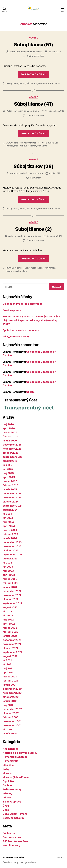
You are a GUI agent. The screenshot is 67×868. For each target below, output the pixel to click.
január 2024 (10, 538)
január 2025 (10, 489)
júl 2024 (7, 514)
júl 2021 (7, 660)
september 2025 (12, 457)
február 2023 (10, 583)
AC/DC (10, 143)
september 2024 (12, 506)
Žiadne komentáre (35, 56)
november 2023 (12, 546)
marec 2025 (10, 481)
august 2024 (10, 510)
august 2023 (10, 559)
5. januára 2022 (55, 236)
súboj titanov (54, 83)
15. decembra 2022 (55, 111)
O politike (8, 781)
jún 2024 (8, 518)
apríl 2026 (9, 428)
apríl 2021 (9, 672)
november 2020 (12, 693)
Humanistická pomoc (15, 757)
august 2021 (10, 656)
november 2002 (12, 721)
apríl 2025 (9, 477)
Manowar (43, 83)
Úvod (6, 806)
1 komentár (35, 178)
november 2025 (12, 449)
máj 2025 (8, 473)
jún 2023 (8, 567)
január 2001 (10, 734)
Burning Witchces (15, 268)
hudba (22, 83)
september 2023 (12, 555)
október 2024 (11, 502)
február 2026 (10, 437)
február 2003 (11, 717)
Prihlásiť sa (9, 833)
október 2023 (11, 550)
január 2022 (10, 636)
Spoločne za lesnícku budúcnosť (21, 330)
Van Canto (42, 146)
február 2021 (10, 681)
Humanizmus (10, 761)
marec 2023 (10, 579)
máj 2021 (8, 668)
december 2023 (12, 542)
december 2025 (12, 445)
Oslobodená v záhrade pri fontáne (22, 304)
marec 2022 (10, 628)
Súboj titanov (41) (33, 104)
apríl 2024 (9, 526)
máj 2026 (8, 424)
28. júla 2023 (55, 52)
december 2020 (12, 689)
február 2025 (10, 485)
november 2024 (12, 498)
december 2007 (12, 709)
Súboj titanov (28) (33, 166)
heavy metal (12, 83)
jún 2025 (8, 469)
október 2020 (11, 697)
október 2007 (11, 713)
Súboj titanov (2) (33, 229)
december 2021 (12, 640)
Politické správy (12, 789)
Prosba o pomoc (12, 310)
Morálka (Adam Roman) (17, 777)
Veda (6, 810)
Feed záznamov (12, 837)
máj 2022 (8, 620)
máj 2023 (8, 571)
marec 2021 (10, 677)
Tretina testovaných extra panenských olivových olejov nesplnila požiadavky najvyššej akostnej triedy (31, 320)
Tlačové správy (12, 802)
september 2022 (12, 603)
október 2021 (10, 648)
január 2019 (10, 701)
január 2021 (10, 685)
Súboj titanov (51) (33, 45)
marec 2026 (10, 432)
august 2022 (10, 607)
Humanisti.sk (18, 857)
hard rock (18, 143)
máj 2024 (8, 522)
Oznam (30, 392)
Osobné (33, 38)
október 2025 (11, 453)
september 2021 (12, 652)
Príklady (7, 793)
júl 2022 (7, 611)
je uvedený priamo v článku (29, 52)
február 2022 (10, 632)
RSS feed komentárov (15, 841)
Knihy (6, 769)
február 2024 (10, 534)
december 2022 (12, 591)
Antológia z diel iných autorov (20, 753)
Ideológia (8, 765)
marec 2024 (10, 530)
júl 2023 (7, 563)
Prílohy (7, 798)
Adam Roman (11, 749)
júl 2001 (7, 729)
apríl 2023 (9, 575)
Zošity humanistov (14, 818)
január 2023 (10, 587)
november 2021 (12, 644)
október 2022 (11, 599)
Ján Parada (32, 83)
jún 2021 (8, 664)
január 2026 (10, 441)
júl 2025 (7, 465)
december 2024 (12, 493)
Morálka (7, 773)
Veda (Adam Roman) (15, 814)
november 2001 (12, 725)
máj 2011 (8, 705)
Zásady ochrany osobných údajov (19, 862)
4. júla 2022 (55, 173)
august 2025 (10, 461)
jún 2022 (8, 616)
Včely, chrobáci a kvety (16, 337)
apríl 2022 (9, 624)
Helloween (42, 143)
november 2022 (12, 595)
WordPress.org (12, 845)
